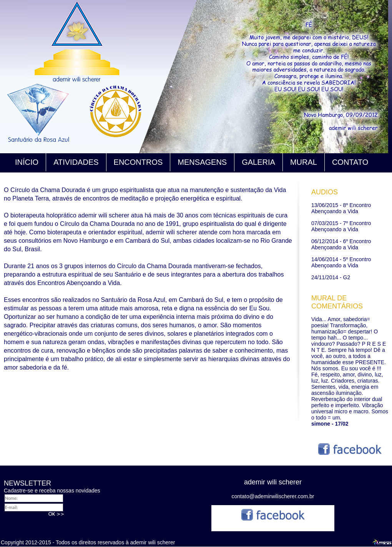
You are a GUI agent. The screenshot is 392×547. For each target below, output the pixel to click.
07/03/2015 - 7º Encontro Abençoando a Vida (341, 226)
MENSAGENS (202, 162)
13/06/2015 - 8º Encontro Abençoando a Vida (341, 208)
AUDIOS (325, 192)
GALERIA (258, 162)
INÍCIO (27, 162)
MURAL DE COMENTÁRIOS (337, 302)
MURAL (304, 162)
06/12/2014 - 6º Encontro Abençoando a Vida (341, 244)
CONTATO (350, 162)
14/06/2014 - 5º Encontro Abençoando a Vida (341, 262)
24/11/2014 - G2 (331, 277)
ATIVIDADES (76, 162)
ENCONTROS (138, 162)
